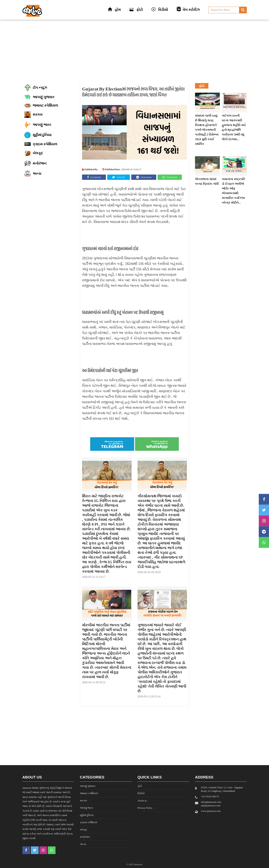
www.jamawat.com (211, 811)
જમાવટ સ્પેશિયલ (89, 793)
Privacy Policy (145, 808)
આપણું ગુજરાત (88, 786)
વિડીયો (141, 793)
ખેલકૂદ (84, 830)
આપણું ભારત (87, 808)
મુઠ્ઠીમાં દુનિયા (87, 815)
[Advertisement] (135, 51)
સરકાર (84, 801)
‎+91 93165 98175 (210, 796)
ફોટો (140, 786)
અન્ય (83, 844)
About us (142, 801)
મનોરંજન (85, 837)
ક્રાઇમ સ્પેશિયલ (89, 822)
